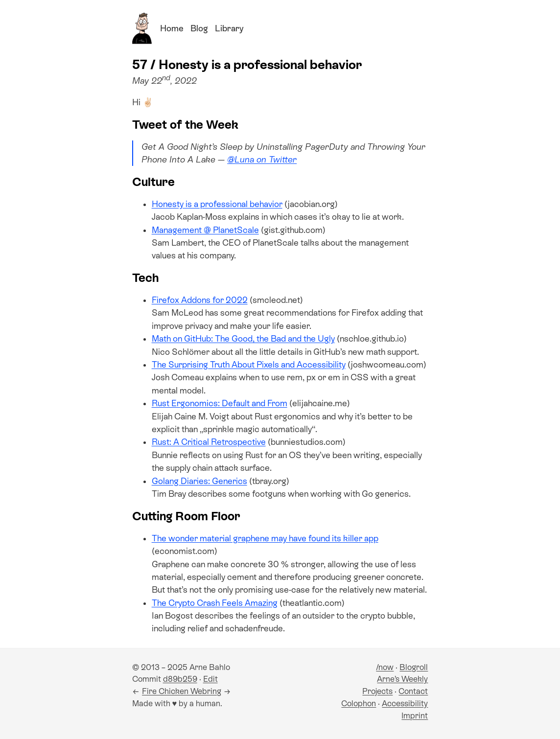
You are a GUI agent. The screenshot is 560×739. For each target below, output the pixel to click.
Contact (413, 691)
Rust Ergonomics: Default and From (220, 403)
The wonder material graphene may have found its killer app (265, 538)
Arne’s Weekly (402, 679)
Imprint (415, 716)
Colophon (359, 704)
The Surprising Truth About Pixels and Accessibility (249, 365)
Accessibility (405, 704)
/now (385, 667)
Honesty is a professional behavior (217, 204)
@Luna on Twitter (262, 160)
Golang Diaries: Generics (199, 481)
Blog (199, 28)
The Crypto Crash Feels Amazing (215, 603)
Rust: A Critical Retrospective (209, 442)
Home (172, 28)
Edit (210, 679)
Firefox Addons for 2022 (200, 300)
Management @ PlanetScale (205, 230)
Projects (377, 691)
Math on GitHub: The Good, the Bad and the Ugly (243, 339)
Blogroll (414, 667)
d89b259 (180, 679)
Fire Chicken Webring (182, 691)
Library (229, 28)
